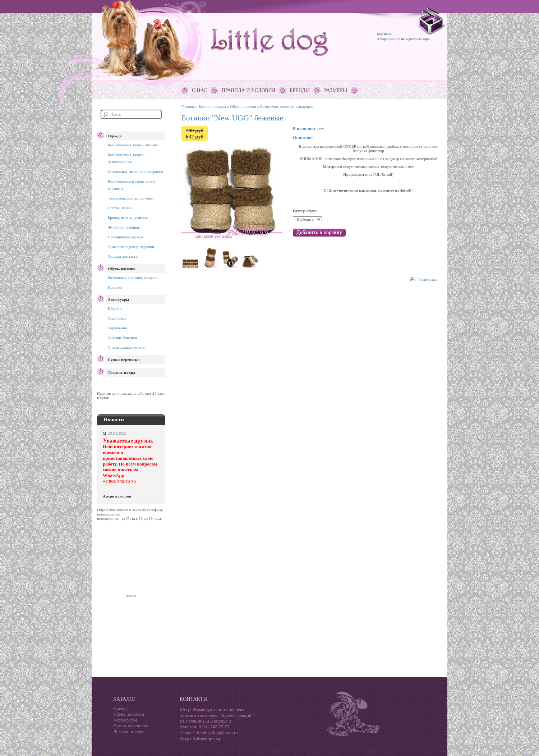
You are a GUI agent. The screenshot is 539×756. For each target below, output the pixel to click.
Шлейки (115, 308)
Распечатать (428, 279)
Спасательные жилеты (127, 347)
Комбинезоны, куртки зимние (133, 145)
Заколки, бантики (122, 338)
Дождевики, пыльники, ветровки (135, 171)
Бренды (300, 90)
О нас (199, 90)
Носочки (115, 287)
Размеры (336, 90)
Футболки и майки (123, 227)
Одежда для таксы (123, 256)
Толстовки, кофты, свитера (130, 198)
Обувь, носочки (122, 269)
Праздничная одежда (125, 237)
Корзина (384, 34)
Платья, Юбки (120, 208)
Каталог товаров (212, 106)
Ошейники (117, 318)
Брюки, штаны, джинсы (128, 217)
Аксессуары (118, 299)
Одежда (115, 136)
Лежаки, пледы (121, 372)
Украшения (117, 328)
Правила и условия (248, 90)
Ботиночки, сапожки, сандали (133, 278)
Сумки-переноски (124, 359)
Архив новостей (117, 496)
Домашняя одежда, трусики (131, 247)
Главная (188, 106)
